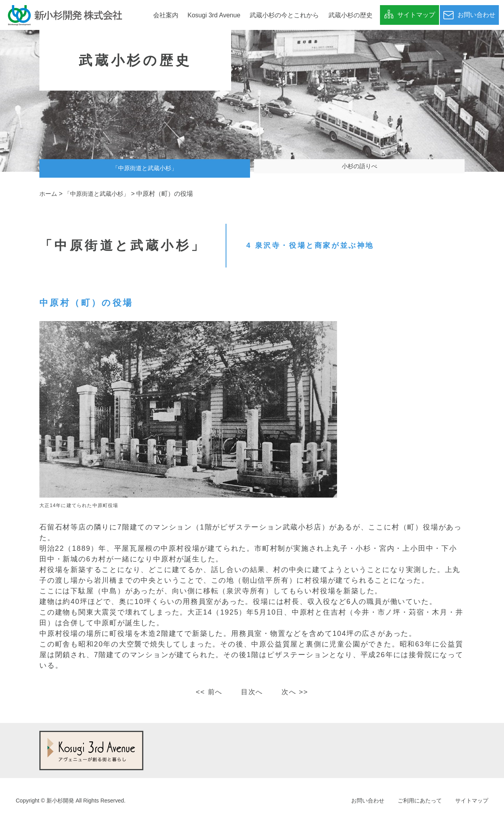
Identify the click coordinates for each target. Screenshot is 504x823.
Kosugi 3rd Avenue (214, 15)
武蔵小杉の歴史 (350, 15)
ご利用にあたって (420, 801)
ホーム (49, 194)
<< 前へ (208, 692)
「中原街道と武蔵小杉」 (145, 168)
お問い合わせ (368, 801)
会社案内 (166, 15)
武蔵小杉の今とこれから (284, 15)
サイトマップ (472, 801)
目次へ (252, 692)
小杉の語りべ (359, 168)
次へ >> (296, 692)
